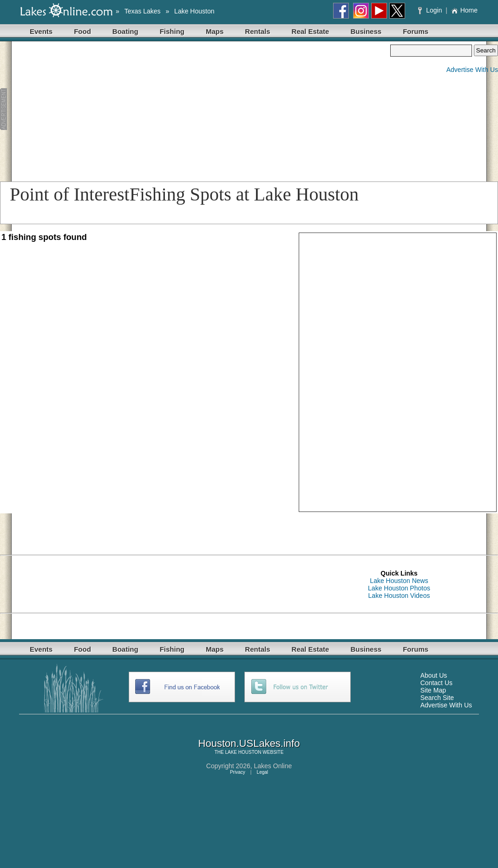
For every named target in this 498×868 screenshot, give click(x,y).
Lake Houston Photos (399, 588)
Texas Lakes (143, 11)
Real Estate (311, 31)
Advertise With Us (472, 70)
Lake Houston (194, 11)
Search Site (437, 698)
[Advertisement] (176, 110)
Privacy (238, 772)
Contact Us (436, 683)
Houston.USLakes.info (249, 743)
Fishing (172, 31)
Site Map (433, 690)
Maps (215, 31)
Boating (125, 31)
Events (41, 31)
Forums (416, 31)
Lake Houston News (399, 581)
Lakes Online (273, 766)
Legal (262, 772)
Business (366, 31)
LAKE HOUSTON (243, 752)
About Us (434, 675)
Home (464, 10)
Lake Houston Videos (399, 596)
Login (431, 10)
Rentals (257, 31)
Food (82, 31)
